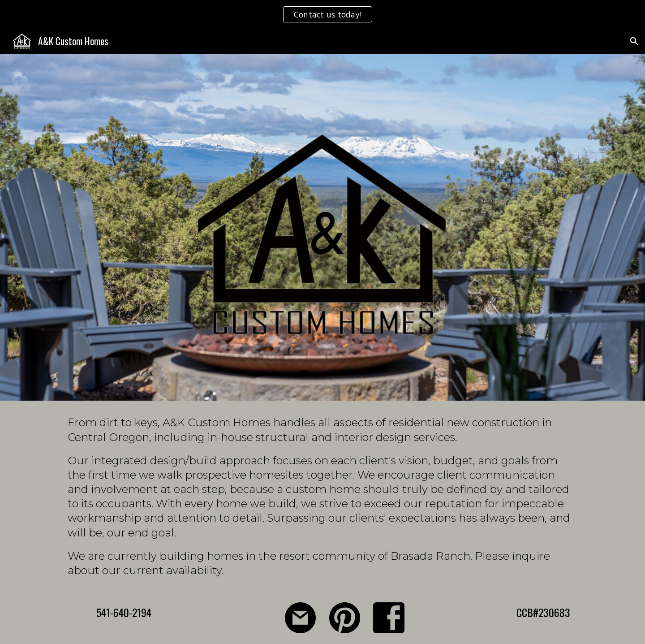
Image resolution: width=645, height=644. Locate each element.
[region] (322, 14)
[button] (634, 41)
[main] (322, 496)
